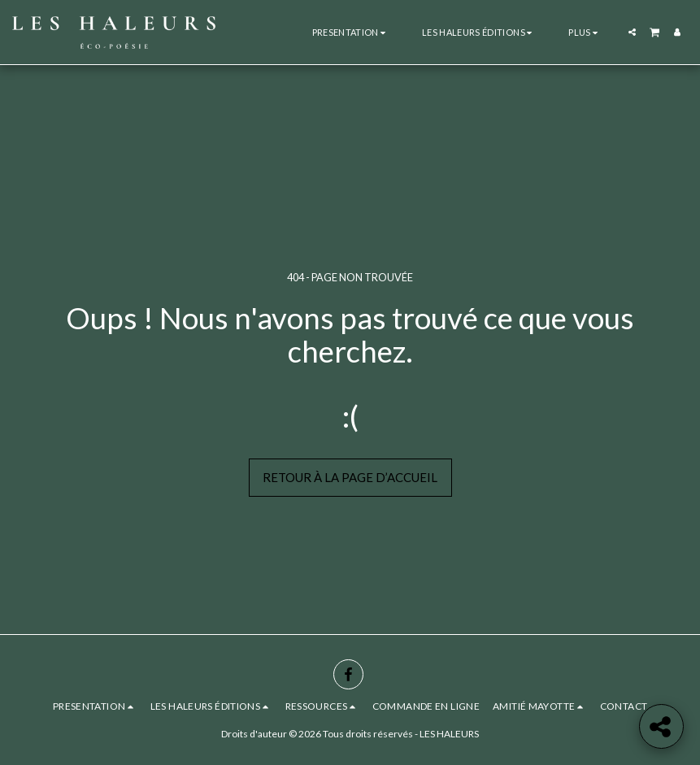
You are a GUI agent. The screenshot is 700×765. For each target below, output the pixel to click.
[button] (351, 32)
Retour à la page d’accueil (350, 477)
